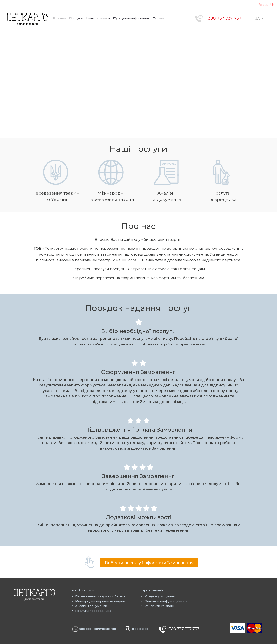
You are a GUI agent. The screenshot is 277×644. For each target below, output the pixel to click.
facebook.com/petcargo (98, 629)
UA (258, 19)
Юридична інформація (131, 18)
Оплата (158, 18)
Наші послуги (83, 590)
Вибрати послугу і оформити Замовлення (149, 563)
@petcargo (140, 629)
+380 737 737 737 (223, 18)
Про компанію (153, 590)
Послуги (76, 18)
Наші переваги (98, 18)
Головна (60, 18)
